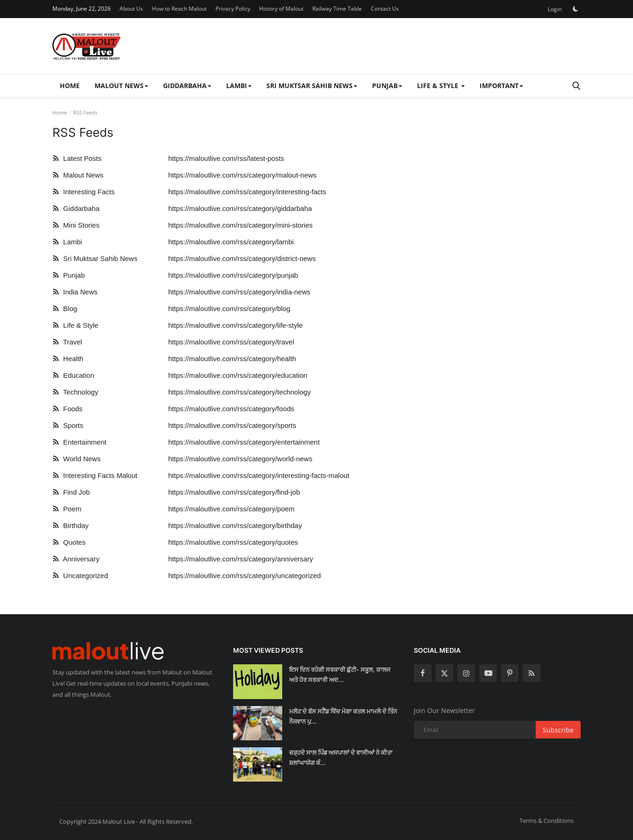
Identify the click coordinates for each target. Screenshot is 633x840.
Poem (67, 509)
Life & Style (75, 325)
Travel (67, 342)
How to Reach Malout (179, 9)
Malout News (78, 175)
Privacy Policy (233, 9)
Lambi (67, 242)
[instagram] (466, 673)
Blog (65, 309)
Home (70, 86)
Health (68, 359)
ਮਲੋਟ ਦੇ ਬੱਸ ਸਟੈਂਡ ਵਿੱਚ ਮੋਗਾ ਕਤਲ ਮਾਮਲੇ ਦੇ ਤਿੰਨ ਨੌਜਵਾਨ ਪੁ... (343, 716)
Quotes (69, 542)
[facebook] (423, 673)
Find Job (71, 492)
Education (73, 375)
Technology (75, 392)
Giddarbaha (76, 208)
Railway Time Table (337, 9)
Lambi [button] (239, 86)
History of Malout (281, 9)
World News (76, 459)
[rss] (532, 673)
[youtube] (488, 673)
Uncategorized (80, 576)
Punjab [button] (387, 86)
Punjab (69, 275)
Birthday (70, 525)
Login (555, 9)
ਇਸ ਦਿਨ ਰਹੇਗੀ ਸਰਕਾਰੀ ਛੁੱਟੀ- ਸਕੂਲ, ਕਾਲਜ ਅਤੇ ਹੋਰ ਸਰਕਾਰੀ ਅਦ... (340, 675)
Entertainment (79, 442)
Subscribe (558, 730)
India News (75, 292)
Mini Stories (76, 225)
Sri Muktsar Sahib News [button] (312, 86)
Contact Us (385, 9)
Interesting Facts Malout (95, 475)
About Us (131, 9)
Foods (67, 409)
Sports (68, 425)
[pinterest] (510, 673)
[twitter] (444, 673)
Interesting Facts (83, 192)
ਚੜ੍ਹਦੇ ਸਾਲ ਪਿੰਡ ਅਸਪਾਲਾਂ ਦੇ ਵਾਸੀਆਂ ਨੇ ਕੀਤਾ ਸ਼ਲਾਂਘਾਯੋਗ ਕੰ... (341, 757)
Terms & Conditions (547, 821)
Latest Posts (77, 158)
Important (501, 86)
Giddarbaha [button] (187, 86)
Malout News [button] (121, 86)
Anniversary (76, 559)
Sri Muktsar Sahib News (95, 258)
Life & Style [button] (441, 86)
